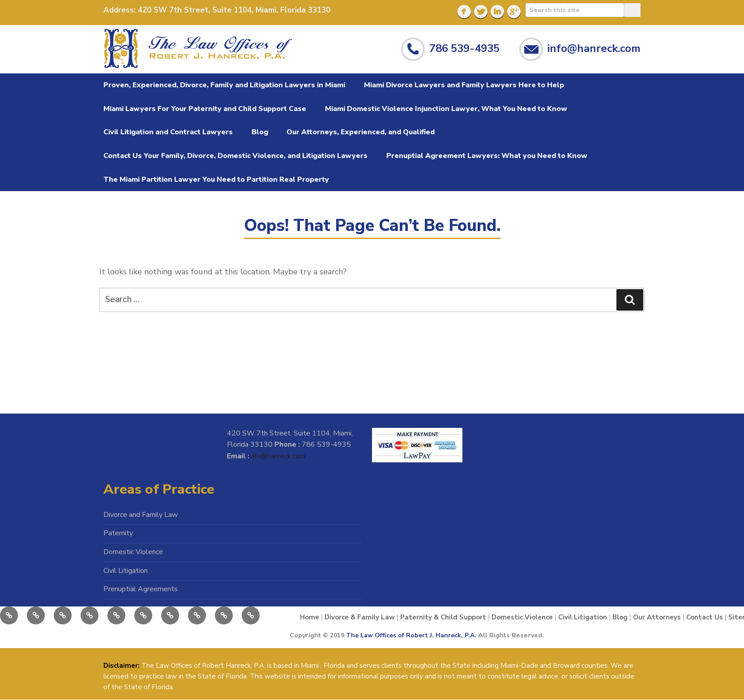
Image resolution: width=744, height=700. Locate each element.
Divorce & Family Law (360, 617)
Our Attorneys (657, 617)
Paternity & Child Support (443, 617)
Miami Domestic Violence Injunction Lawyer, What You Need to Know (446, 109)
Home (310, 617)
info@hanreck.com (594, 48)
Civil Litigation (126, 571)
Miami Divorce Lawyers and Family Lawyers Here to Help (464, 85)
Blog (260, 132)
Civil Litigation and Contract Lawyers (168, 132)
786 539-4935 (464, 48)
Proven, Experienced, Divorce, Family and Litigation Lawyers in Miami (224, 85)
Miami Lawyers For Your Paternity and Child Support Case (205, 109)
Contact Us (705, 617)
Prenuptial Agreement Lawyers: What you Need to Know (487, 156)
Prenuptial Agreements (141, 589)
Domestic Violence (133, 552)
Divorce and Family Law (141, 515)
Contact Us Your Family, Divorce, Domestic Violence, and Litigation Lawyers (235, 156)
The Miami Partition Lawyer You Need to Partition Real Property (216, 179)
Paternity (118, 533)
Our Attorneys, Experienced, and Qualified (361, 132)
